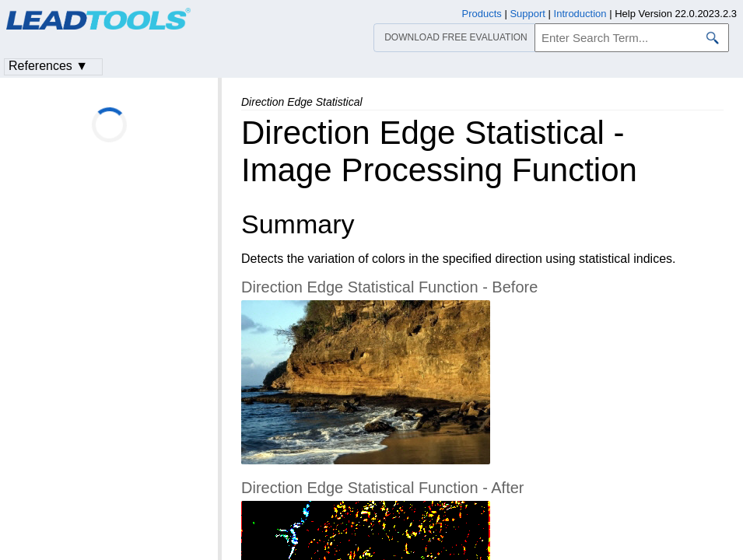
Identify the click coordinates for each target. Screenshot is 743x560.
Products (482, 14)
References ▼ (48, 66)
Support (527, 14)
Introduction (580, 14)
